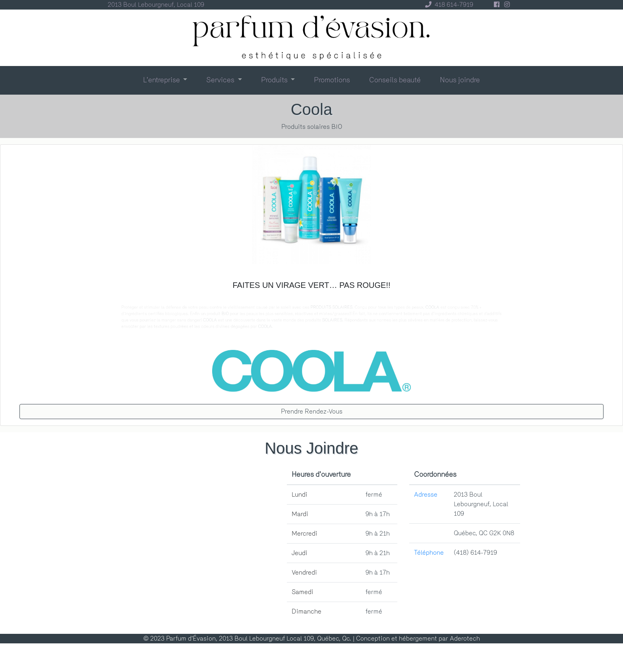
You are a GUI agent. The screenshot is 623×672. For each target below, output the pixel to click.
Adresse (426, 494)
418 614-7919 (448, 5)
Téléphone (429, 553)
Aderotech (465, 638)
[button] (165, 80)
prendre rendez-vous (312, 411)
